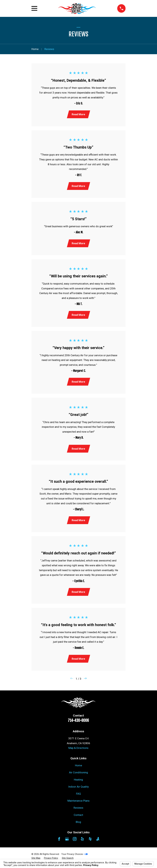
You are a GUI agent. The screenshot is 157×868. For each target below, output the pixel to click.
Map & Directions (78, 751)
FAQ (78, 797)
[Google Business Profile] (67, 842)
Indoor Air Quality (78, 790)
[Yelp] (82, 842)
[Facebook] (59, 842)
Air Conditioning (78, 776)
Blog (78, 825)
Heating (78, 783)
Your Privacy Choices (75, 857)
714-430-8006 (78, 723)
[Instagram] (75, 842)
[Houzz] (90, 842)
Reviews (78, 811)
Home (78, 769)
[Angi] (98, 842)
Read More (78, 114)
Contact (78, 818)
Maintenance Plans (78, 804)
